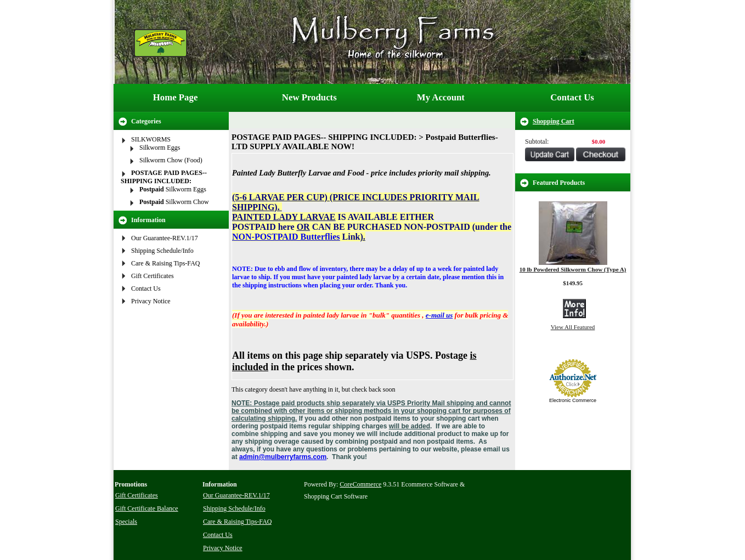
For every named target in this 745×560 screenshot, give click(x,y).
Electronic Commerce (573, 400)
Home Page (176, 97)
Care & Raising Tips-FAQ (165, 263)
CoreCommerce (360, 484)
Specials (126, 522)
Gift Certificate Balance (147, 508)
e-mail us (439, 315)
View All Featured (573, 327)
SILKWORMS (151, 139)
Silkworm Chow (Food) (171, 160)
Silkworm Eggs (160, 148)
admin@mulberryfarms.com (283, 457)
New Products (309, 97)
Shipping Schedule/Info (162, 251)
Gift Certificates (153, 276)
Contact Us (572, 97)
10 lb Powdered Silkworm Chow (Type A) (573, 269)
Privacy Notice (151, 301)
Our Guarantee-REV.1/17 (165, 238)
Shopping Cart (554, 121)
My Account (441, 97)
